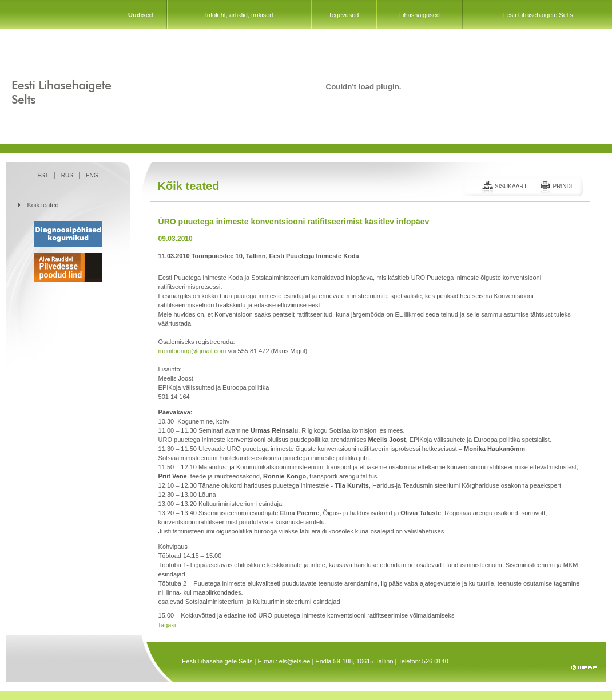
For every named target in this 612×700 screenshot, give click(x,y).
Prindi (562, 186)
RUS (67, 175)
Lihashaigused (420, 15)
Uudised (140, 15)
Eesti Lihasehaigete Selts (538, 15)
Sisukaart (511, 186)
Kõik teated (43, 205)
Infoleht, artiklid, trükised (239, 15)
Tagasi (167, 625)
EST (43, 175)
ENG (92, 175)
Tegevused (343, 15)
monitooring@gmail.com (192, 351)
